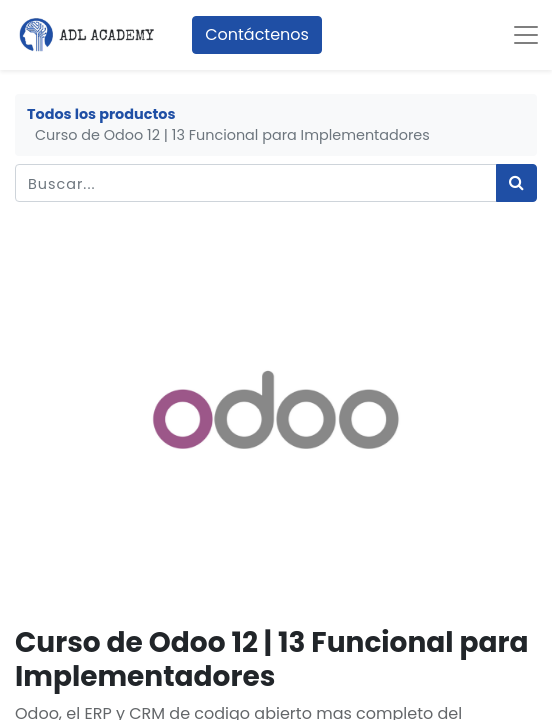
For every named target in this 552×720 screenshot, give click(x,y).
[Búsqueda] (516, 183)
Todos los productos (101, 114)
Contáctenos (257, 34)
